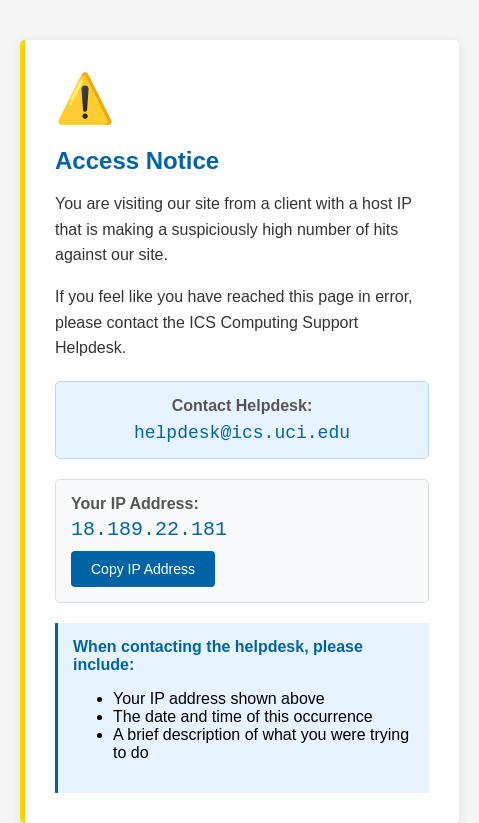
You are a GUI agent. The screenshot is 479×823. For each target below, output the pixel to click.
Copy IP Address (143, 569)
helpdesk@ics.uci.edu (242, 433)
